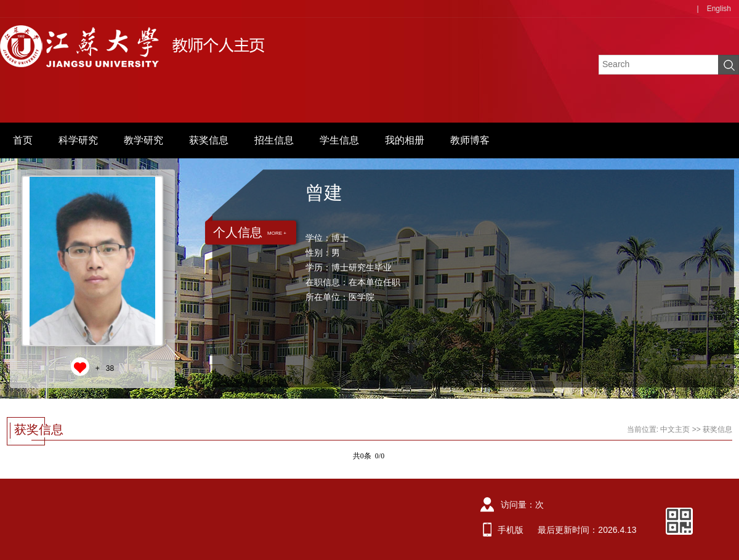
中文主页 (675, 429)
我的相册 (405, 140)
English (719, 9)
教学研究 (143, 140)
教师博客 (470, 140)
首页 (23, 140)
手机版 (511, 530)
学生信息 (339, 140)
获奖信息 (209, 140)
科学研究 (78, 140)
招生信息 (274, 140)
